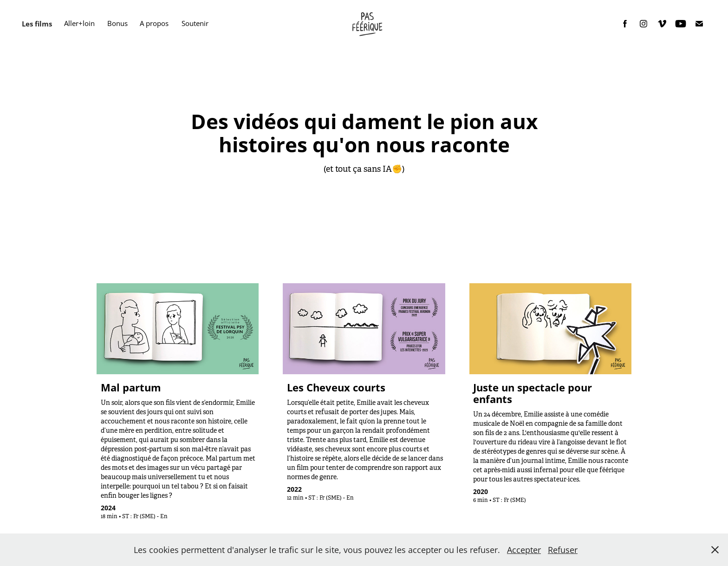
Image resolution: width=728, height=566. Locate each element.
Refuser (563, 550)
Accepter (524, 550)
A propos (154, 23)
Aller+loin (79, 23)
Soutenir (195, 23)
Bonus (117, 23)
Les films (37, 24)
